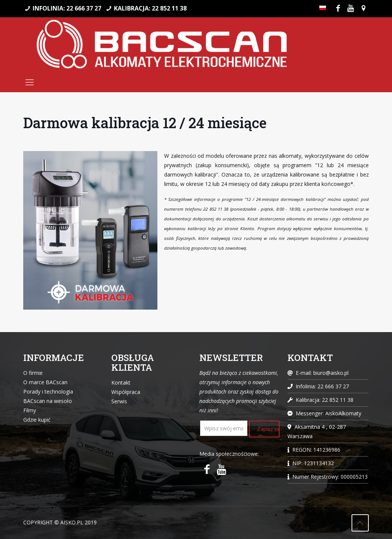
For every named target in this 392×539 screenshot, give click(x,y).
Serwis (119, 401)
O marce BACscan (45, 382)
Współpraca (126, 392)
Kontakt (121, 383)
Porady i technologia (48, 392)
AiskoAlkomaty (343, 413)
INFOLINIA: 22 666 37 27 (67, 8)
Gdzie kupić (37, 420)
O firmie (33, 373)
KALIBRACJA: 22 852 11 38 (150, 8)
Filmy (30, 410)
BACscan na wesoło (48, 401)
